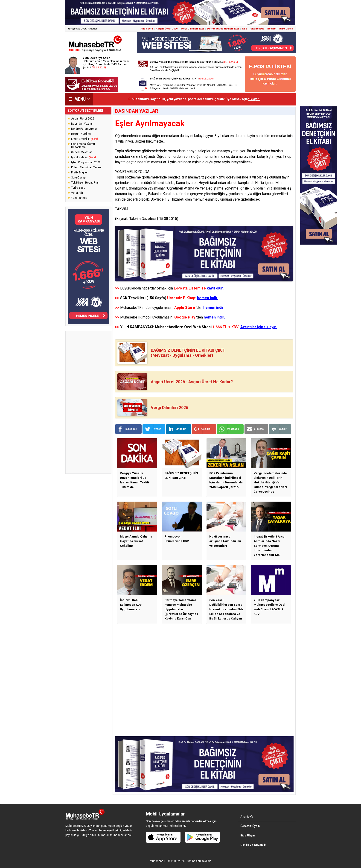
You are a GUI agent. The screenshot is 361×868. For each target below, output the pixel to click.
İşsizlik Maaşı (83, 157)
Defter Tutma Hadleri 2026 (223, 29)
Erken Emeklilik (84, 139)
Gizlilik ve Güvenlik (253, 845)
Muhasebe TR (159, 861)
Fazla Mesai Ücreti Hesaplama (83, 146)
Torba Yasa (78, 188)
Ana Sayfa (147, 29)
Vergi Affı (77, 193)
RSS (245, 29)
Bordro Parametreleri (84, 129)
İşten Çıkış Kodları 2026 (86, 162)
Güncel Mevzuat (82, 152)
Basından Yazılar (82, 124)
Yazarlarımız (79, 198)
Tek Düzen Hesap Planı (86, 183)
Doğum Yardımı (81, 134)
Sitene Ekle (257, 29)
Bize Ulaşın (286, 29)
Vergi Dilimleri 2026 (192, 29)
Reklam (272, 29)
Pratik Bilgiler (79, 172)
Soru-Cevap (78, 178)
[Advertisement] (88, 402)
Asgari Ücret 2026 (167, 29)
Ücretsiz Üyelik (250, 826)
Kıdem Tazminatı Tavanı (86, 167)
